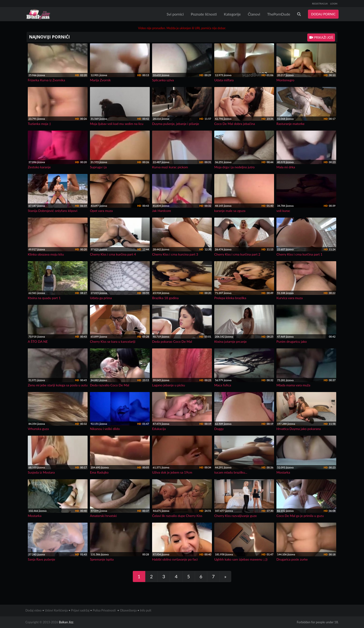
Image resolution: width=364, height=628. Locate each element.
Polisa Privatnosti (104, 610)
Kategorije (232, 14)
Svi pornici (175, 14)
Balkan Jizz (66, 622)
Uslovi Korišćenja (56, 610)
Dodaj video (33, 610)
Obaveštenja (128, 610)
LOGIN (334, 4)
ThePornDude (279, 14)
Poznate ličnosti (204, 14)
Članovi (254, 14)
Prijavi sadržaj (80, 610)
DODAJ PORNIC (323, 14)
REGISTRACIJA (320, 4)
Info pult (146, 610)
